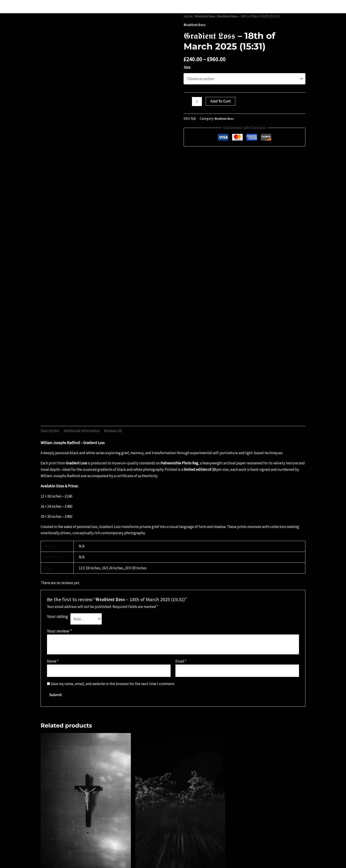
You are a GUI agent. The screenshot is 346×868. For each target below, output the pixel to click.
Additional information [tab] (82, 431)
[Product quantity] (197, 102)
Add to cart (220, 101)
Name (53, 661)
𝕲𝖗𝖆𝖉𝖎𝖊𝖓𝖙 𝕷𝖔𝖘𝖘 (205, 16)
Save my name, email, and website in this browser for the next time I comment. (113, 684)
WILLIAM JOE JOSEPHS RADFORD (48, 6)
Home (188, 16)
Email (181, 661)
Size (187, 67)
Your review (60, 631)
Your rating (57, 616)
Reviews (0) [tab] (113, 431)
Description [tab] (50, 431)
